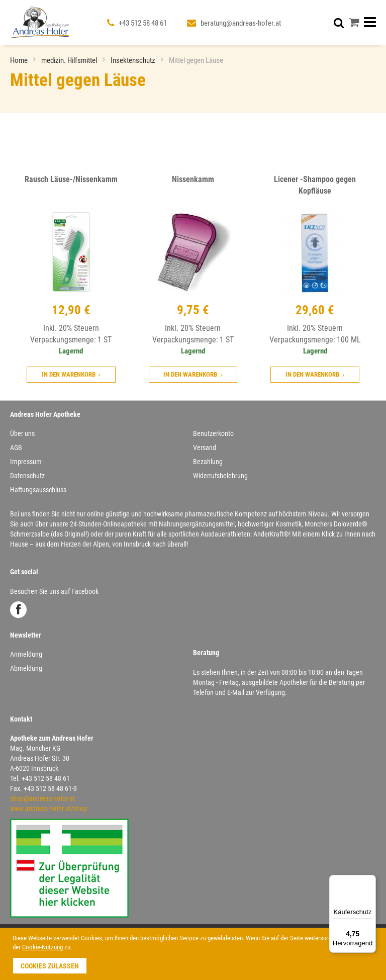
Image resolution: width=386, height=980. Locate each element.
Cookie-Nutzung (42, 947)
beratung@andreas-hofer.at (241, 23)
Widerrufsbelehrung (220, 476)
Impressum (26, 462)
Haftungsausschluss (38, 490)
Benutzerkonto (213, 433)
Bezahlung (208, 462)
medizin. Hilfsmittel (70, 60)
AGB (16, 448)
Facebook (18, 610)
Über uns (22, 433)
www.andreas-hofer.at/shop (49, 809)
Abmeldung (26, 668)
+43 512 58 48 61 (143, 23)
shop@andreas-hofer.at (42, 798)
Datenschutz (27, 476)
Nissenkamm (193, 179)
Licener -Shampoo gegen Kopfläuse (315, 185)
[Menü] (370, 881)
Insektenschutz (134, 60)
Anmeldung (26, 654)
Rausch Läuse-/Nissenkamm (71, 179)
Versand (205, 448)
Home (20, 60)
